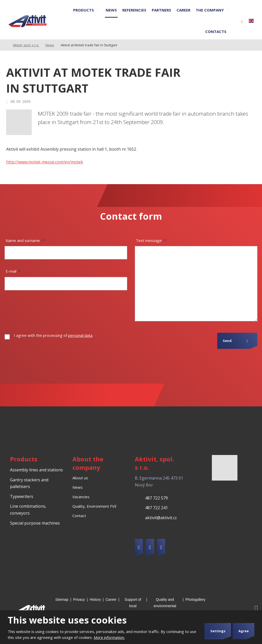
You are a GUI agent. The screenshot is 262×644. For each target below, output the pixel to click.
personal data (80, 335)
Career (183, 10)
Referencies (134, 10)
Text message (151, 240)
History (95, 599)
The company (210, 10)
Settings (218, 631)
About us (80, 478)
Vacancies (81, 497)
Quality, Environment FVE (95, 506)
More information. (109, 637)
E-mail (13, 271)
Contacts (216, 31)
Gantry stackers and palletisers (29, 483)
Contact (79, 516)
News (111, 10)
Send (227, 341)
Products (84, 10)
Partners (161, 10)
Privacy (79, 599)
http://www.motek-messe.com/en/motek (45, 162)
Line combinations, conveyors (28, 510)
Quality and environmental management (165, 606)
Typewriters (22, 496)
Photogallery (195, 599)
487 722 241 (156, 508)
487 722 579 (156, 498)
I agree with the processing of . (53, 335)
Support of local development (133, 606)
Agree (244, 631)
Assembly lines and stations (36, 470)
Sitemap (62, 599)
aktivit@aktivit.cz (161, 518)
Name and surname (25, 240)
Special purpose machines (35, 523)
